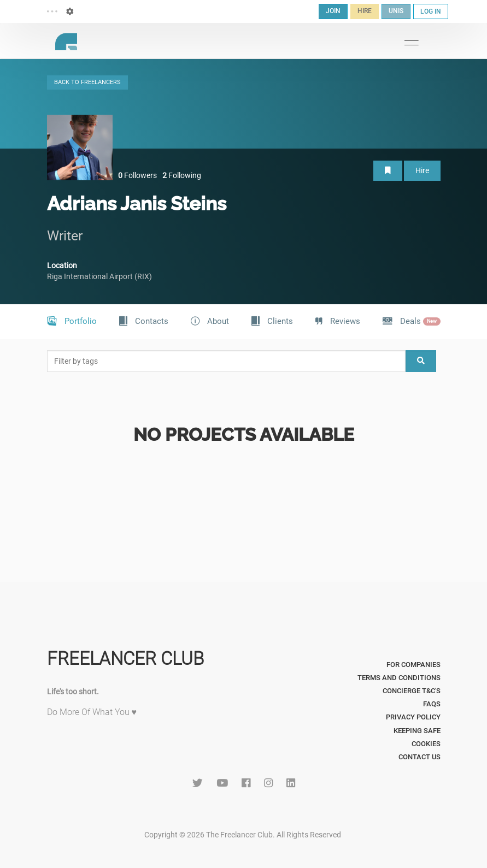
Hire (422, 170)
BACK (87, 82)
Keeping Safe (417, 731)
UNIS (396, 11)
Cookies (426, 744)
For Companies (413, 665)
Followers (137, 175)
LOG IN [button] (431, 11)
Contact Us (419, 757)
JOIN (333, 11)
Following (182, 175)
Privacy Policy (413, 717)
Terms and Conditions (399, 678)
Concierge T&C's (412, 691)
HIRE (365, 11)
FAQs (432, 704)
